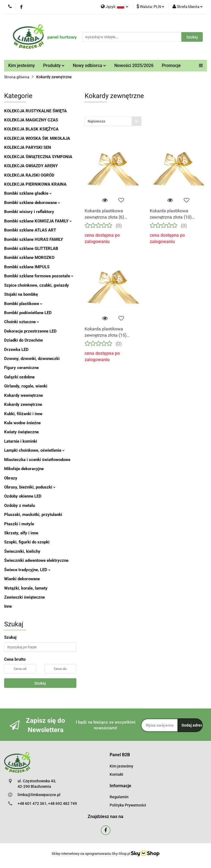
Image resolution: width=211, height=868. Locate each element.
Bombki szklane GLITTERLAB (31, 249)
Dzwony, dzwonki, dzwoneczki (32, 359)
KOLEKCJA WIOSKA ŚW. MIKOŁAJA (37, 138)
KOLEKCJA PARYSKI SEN (28, 147)
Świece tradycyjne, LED (27, 570)
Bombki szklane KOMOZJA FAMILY (38, 221)
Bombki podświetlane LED (28, 313)
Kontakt (116, 774)
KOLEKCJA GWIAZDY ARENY (31, 166)
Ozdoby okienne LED (23, 496)
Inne (8, 606)
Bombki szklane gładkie (28, 193)
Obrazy (11, 478)
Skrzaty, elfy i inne (21, 533)
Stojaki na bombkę (21, 294)
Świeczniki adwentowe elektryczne (36, 560)
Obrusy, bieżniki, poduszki (30, 487)
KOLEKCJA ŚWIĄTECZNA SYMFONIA (38, 157)
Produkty (54, 65)
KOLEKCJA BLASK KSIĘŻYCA (31, 129)
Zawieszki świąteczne (24, 597)
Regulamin (119, 797)
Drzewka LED (16, 350)
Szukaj (40, 683)
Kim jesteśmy (22, 65)
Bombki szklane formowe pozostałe (39, 276)
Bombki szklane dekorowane (32, 203)
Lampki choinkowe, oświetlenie (34, 450)
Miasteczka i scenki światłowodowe (37, 460)
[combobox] (113, 121)
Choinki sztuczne (22, 322)
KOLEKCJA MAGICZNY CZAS (31, 120)
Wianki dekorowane (22, 579)
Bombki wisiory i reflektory (29, 212)
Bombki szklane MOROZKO (29, 258)
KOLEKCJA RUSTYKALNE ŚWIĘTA (35, 111)
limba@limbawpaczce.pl (39, 795)
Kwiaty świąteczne (21, 432)
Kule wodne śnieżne (22, 423)
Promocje (171, 65)
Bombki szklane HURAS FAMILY (34, 239)
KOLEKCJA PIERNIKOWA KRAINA (35, 184)
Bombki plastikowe (23, 304)
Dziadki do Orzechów (23, 340)
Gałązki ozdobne (19, 377)
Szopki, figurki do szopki (27, 542)
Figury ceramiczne (21, 368)
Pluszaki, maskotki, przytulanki (33, 515)
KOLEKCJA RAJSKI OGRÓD (29, 175)
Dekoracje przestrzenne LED (30, 331)
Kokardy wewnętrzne (23, 395)
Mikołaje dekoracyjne (24, 469)
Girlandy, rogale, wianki (26, 386)
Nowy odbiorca (89, 65)
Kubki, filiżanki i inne (23, 414)
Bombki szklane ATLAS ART (30, 230)
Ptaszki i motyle (19, 524)
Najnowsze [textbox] (96, 121)
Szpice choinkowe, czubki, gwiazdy (37, 285)
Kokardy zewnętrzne (23, 404)
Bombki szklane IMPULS (27, 267)
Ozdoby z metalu (20, 506)
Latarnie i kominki (21, 441)
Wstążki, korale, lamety (26, 588)
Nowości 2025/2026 (134, 65)
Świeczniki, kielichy (22, 551)
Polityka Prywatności (128, 805)
